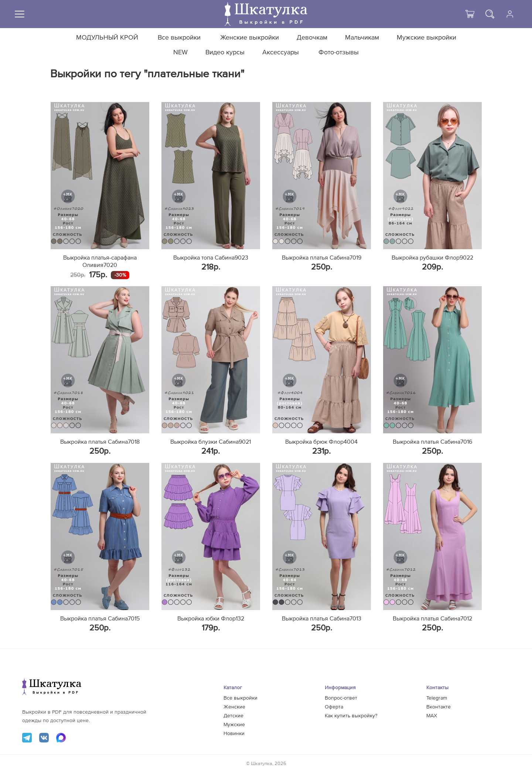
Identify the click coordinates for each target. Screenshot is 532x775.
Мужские (234, 725)
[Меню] (20, 14)
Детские (233, 716)
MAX (432, 716)
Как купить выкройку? (351, 716)
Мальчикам (362, 38)
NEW (180, 53)
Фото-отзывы (339, 53)
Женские (234, 707)
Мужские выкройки (427, 38)
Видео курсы (225, 53)
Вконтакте (439, 707)
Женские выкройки (250, 38)
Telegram (437, 698)
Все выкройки (179, 38)
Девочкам (312, 38)
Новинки (234, 734)
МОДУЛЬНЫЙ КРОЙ (107, 38)
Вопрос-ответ (341, 698)
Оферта (334, 707)
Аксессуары (281, 53)
